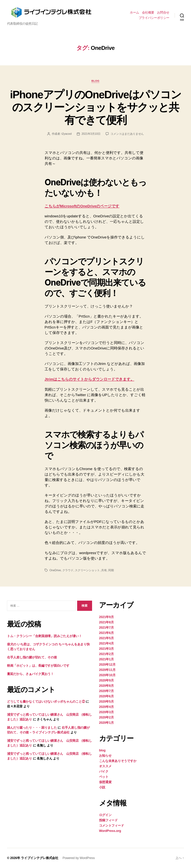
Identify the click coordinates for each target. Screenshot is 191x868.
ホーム (135, 13)
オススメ (105, 766)
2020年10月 (107, 675)
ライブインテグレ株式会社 (40, 858)
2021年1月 (106, 659)
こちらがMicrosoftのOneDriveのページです (82, 206)
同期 (111, 570)
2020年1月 (106, 723)
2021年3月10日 (91, 134)
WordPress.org (110, 831)
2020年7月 (106, 691)
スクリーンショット (88, 570)
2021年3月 (106, 649)
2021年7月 (106, 628)
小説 (102, 787)
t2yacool (67, 134)
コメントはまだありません (127, 134)
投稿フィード (108, 820)
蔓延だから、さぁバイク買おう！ (30, 674)
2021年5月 (106, 638)
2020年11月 (107, 670)
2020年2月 (106, 717)
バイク (104, 771)
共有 (104, 570)
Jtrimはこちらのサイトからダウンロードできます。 (90, 379)
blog (96, 81)
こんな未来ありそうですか (118, 761)
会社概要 (148, 13)
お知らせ (105, 756)
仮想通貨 (105, 782)
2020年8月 (106, 686)
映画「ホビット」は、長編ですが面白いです (38, 666)
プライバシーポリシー (154, 18)
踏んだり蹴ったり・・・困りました (32, 728)
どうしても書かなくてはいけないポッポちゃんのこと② (46, 702)
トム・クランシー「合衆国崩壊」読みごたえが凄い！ (44, 636)
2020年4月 (106, 707)
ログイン (105, 815)
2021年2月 (106, 654)
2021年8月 (106, 622)
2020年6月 (106, 696)
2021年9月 (106, 617)
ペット (104, 777)
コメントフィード (112, 826)
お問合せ (163, 13)
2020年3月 (106, 712)
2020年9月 (106, 680)
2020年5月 (106, 702)
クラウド (68, 570)
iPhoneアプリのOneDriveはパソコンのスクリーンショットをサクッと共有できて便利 (95, 107)
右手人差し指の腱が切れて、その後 (32, 658)
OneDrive (55, 570)
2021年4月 (106, 643)
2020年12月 (107, 665)
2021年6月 (106, 633)
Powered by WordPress (79, 858)
